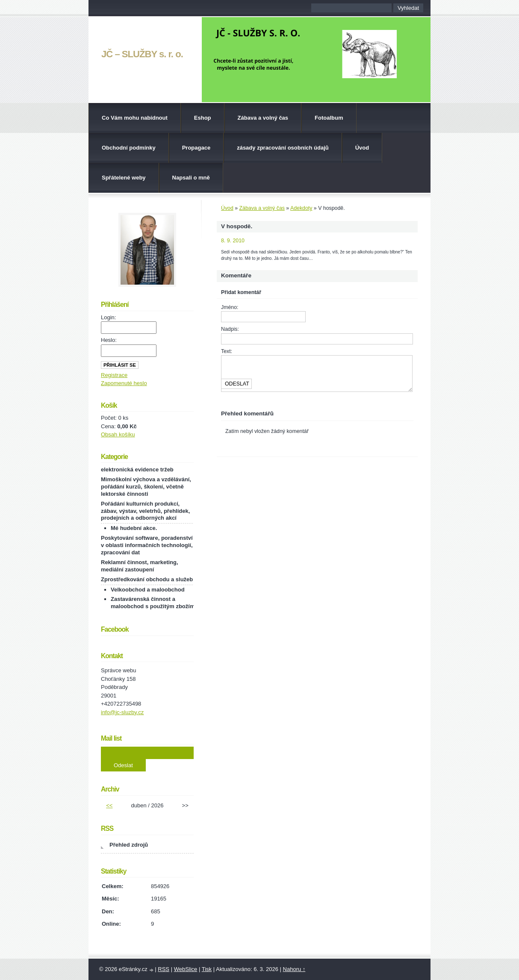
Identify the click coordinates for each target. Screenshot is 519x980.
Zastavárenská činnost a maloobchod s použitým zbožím (153, 603)
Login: (108, 317)
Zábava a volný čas (263, 118)
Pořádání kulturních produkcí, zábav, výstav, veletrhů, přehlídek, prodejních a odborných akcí (145, 511)
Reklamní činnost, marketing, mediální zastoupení (140, 566)
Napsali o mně (191, 178)
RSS (164, 969)
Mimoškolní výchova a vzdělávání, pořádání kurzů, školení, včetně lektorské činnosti (146, 487)
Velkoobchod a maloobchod (148, 590)
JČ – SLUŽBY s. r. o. (142, 54)
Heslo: (109, 340)
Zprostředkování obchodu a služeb (147, 579)
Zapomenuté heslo (124, 383)
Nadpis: (230, 329)
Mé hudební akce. (134, 528)
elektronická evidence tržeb (137, 469)
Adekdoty (301, 208)
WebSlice (186, 969)
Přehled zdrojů (129, 845)
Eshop (203, 118)
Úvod (362, 148)
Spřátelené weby (124, 178)
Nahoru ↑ (294, 969)
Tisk (207, 969)
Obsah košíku (118, 434)
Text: (227, 351)
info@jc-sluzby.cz (122, 712)
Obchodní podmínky (129, 148)
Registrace (114, 375)
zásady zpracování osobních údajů (283, 148)
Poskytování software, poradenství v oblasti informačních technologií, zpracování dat (147, 545)
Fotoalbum (329, 118)
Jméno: (230, 307)
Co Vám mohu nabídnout (135, 118)
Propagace (196, 148)
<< (109, 805)
